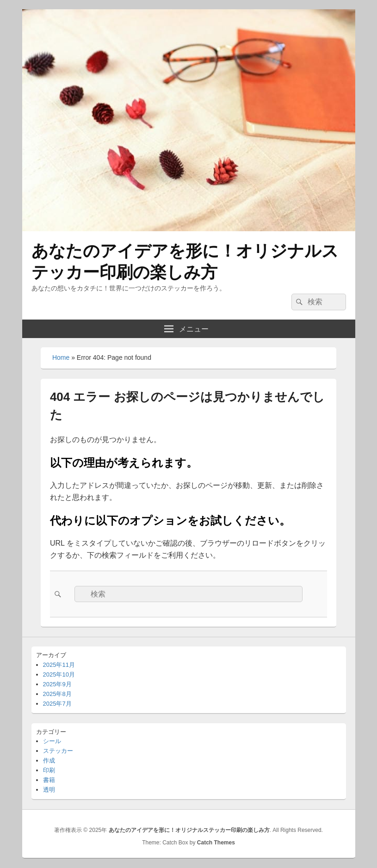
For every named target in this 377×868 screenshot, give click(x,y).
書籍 (49, 780)
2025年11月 (59, 665)
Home (61, 357)
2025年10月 (59, 674)
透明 (49, 790)
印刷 (49, 770)
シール (52, 741)
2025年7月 (57, 704)
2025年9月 (57, 684)
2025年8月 (57, 694)
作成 (49, 760)
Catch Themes (216, 843)
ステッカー (58, 751)
